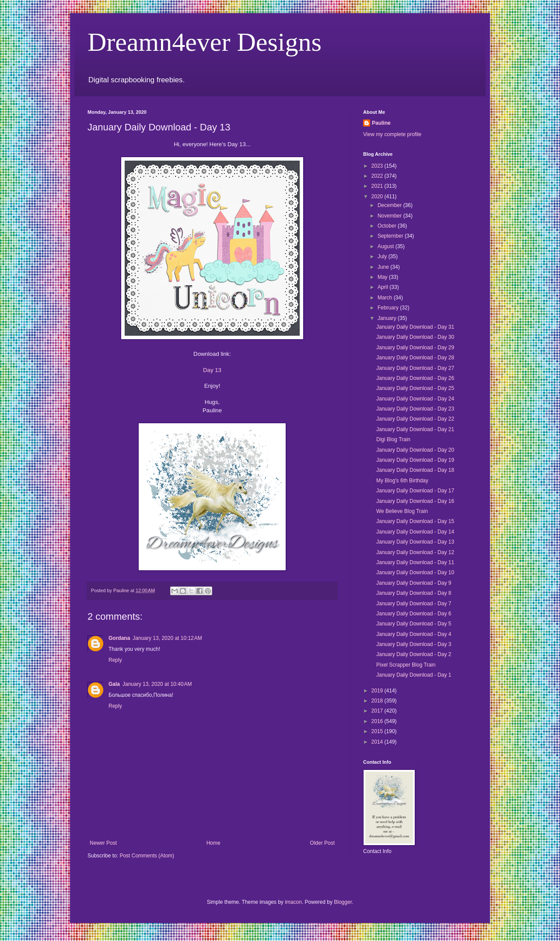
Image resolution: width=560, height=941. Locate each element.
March (386, 298)
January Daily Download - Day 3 (414, 644)
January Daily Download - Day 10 (415, 572)
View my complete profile (392, 134)
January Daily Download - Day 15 (415, 521)
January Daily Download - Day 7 (414, 604)
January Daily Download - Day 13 (415, 542)
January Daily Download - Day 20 (415, 450)
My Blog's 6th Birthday (402, 481)
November (390, 216)
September (391, 236)
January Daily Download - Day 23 (415, 409)
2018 (378, 701)
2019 (378, 691)
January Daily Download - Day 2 (414, 654)
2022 (378, 176)
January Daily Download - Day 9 (414, 583)
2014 (378, 742)
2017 (378, 711)
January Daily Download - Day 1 (414, 675)
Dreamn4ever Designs (205, 42)
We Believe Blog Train (402, 511)
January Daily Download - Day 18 (415, 470)
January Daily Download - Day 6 (414, 614)
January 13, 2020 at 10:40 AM (157, 684)
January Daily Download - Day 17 (415, 491)
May (383, 277)
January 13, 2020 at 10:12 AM (167, 638)
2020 (378, 197)
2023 (378, 166)
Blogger (343, 902)
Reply (115, 660)
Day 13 (212, 370)
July (383, 256)
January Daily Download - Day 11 (415, 562)
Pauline (381, 123)
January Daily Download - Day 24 (415, 399)
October (388, 226)
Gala (114, 684)
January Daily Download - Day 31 (415, 327)
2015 (378, 731)
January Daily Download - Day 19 (415, 460)
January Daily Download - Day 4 (414, 634)
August (387, 246)
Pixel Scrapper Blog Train (406, 665)
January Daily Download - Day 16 (415, 501)
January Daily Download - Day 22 (415, 419)
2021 (378, 186)
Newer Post (103, 843)
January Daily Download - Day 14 (415, 532)
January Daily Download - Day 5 (414, 624)
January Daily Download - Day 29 (415, 348)
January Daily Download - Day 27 (415, 368)
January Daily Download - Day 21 (415, 429)
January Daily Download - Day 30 (415, 337)
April (383, 287)
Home (213, 843)
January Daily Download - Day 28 (415, 358)
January (388, 318)
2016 (378, 721)
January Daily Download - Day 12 (415, 552)
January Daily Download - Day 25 (415, 388)
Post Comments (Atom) (147, 856)
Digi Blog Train (393, 439)
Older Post (322, 843)
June (384, 267)
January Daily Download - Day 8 (414, 593)
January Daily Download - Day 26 (415, 378)
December (390, 205)
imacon (293, 902)
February (389, 308)
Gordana (119, 638)
